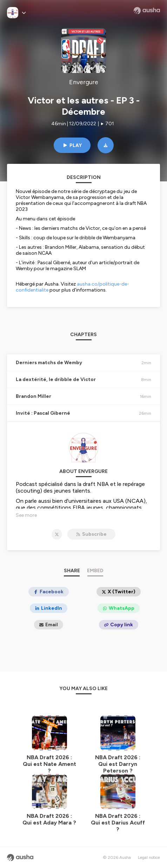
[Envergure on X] (57, 534)
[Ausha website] (147, 11)
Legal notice (149, 857)
